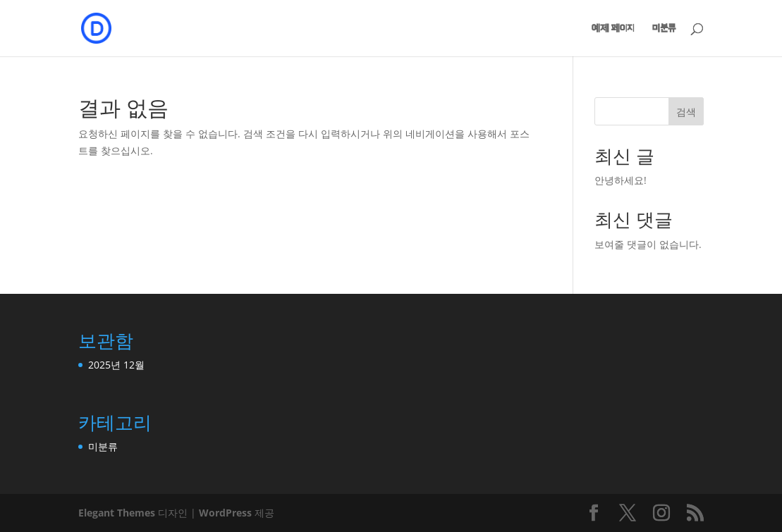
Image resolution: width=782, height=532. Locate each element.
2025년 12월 (116, 365)
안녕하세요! (621, 180)
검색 (686, 112)
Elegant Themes (117, 513)
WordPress (225, 513)
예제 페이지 (613, 28)
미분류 (664, 28)
